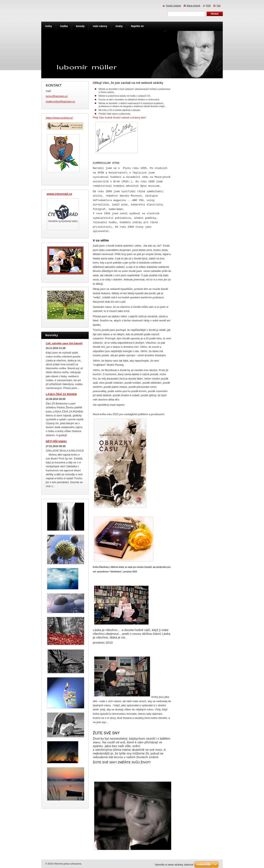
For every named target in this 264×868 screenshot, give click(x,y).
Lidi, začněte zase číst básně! (64, 343)
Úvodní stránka (173, 6)
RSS (208, 6)
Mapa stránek (193, 6)
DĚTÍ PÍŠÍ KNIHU (56, 441)
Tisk (218, 6)
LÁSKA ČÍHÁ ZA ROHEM (61, 394)
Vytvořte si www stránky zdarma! (174, 865)
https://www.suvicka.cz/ (59, 118)
